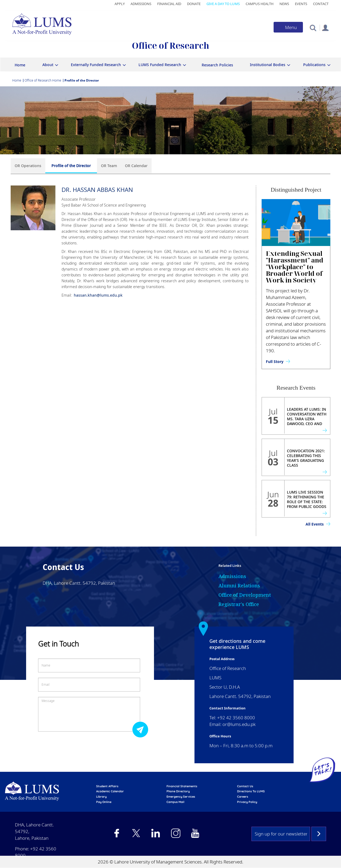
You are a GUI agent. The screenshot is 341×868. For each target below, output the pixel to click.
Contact (321, 4)
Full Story (275, 362)
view (324, 430)
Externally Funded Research (96, 65)
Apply (120, 4)
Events (301, 4)
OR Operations (28, 166)
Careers (243, 797)
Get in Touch (58, 644)
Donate (194, 4)
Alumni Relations (239, 586)
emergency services (181, 797)
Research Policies (217, 65)
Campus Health (260, 4)
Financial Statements (182, 786)
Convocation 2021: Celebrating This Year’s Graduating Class (306, 458)
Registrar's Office (239, 604)
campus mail (175, 802)
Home (20, 65)
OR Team (109, 166)
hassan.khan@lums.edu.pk (98, 295)
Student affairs (107, 786)
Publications (314, 65)
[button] (313, 28)
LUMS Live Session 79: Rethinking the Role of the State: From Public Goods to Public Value (307, 502)
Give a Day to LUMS (223, 4)
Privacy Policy (247, 802)
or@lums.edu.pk (239, 724)
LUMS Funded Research (160, 65)
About (48, 65)
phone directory (178, 791)
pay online (104, 802)
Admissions (141, 4)
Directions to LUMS (251, 791)
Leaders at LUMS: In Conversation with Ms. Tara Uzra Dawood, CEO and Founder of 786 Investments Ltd (307, 421)
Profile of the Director (71, 166)
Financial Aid (169, 4)
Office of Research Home (43, 80)
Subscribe (319, 834)
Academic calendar (110, 791)
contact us (245, 786)
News (284, 4)
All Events (315, 524)
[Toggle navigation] (288, 27)
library (101, 797)
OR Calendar (136, 166)
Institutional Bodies (268, 65)
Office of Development (245, 595)
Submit (142, 729)
